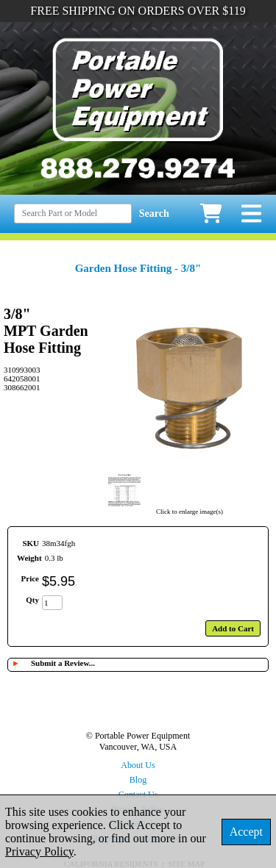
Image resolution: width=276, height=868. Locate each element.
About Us (138, 765)
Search (154, 214)
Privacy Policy (39, 851)
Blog (138, 780)
